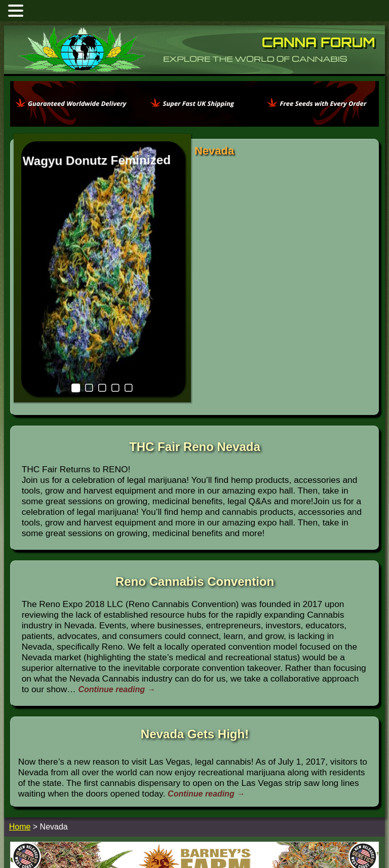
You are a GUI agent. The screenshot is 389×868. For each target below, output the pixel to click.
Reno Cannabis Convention (195, 500)
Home (205, 836)
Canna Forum (319, 42)
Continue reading (116, 608)
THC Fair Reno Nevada (195, 366)
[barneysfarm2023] (194, 803)
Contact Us (234, 836)
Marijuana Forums (164, 836)
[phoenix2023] (194, 124)
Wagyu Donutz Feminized (74, 154)
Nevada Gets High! (195, 653)
